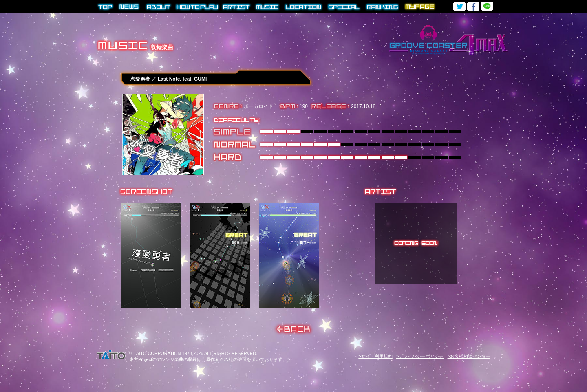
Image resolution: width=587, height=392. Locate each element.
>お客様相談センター (469, 356)
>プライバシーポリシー (420, 356)
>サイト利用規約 (375, 356)
